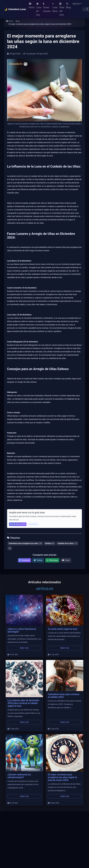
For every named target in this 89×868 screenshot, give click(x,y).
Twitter (38, 560)
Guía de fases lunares (18, 524)
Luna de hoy (39, 9)
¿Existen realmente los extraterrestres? (19, 776)
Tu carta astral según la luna (63, 629)
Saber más (24, 648)
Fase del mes (62, 9)
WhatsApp (52, 560)
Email (66, 560)
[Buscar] (84, 9)
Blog (68, 6)
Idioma (76, 4)
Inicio (32, 6)
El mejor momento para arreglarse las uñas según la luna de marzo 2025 (62, 777)
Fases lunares (47, 7)
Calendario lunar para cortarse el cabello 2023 (64, 696)
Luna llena (55, 8)
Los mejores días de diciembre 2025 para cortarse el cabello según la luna (23, 703)
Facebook (24, 560)
